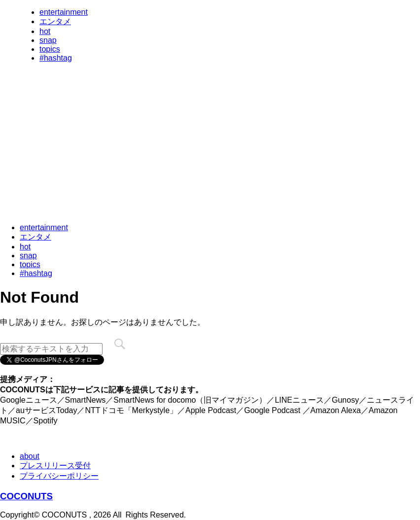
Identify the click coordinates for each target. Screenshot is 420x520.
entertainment (64, 12)
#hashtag (56, 58)
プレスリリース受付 (55, 466)
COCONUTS (26, 496)
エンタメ (55, 21)
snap (48, 40)
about (30, 456)
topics (50, 49)
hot (45, 31)
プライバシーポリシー (59, 476)
